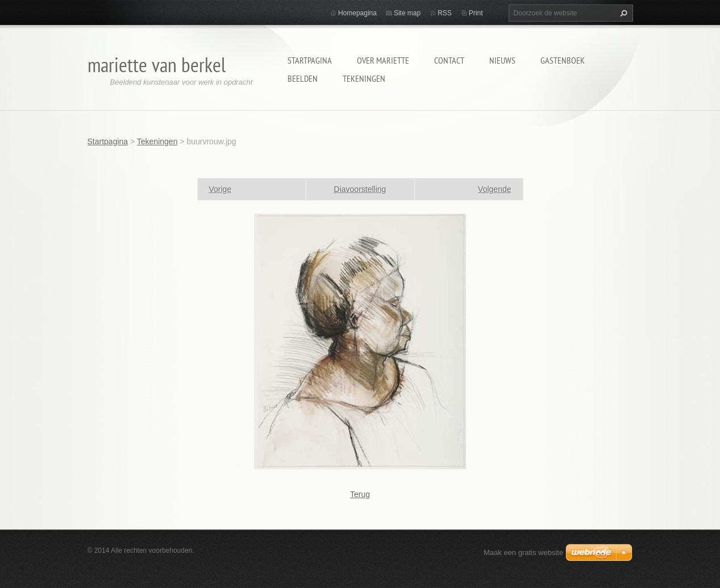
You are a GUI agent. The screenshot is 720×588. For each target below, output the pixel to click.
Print (476, 13)
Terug (360, 494)
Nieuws (502, 60)
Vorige (220, 189)
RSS (445, 13)
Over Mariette (383, 60)
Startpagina (310, 60)
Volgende (494, 189)
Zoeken (622, 13)
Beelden (303, 78)
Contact (449, 60)
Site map (407, 13)
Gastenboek (563, 60)
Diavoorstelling (360, 189)
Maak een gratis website (523, 552)
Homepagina (357, 13)
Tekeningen (364, 78)
